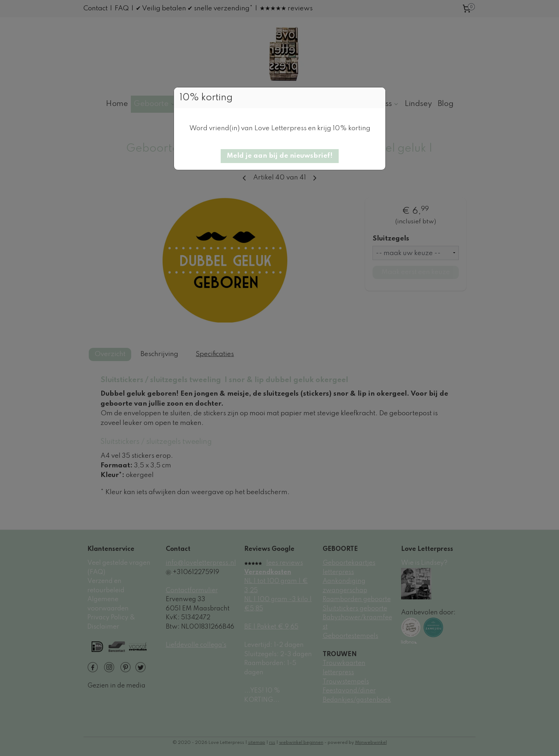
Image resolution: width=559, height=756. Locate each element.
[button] (280, 156)
